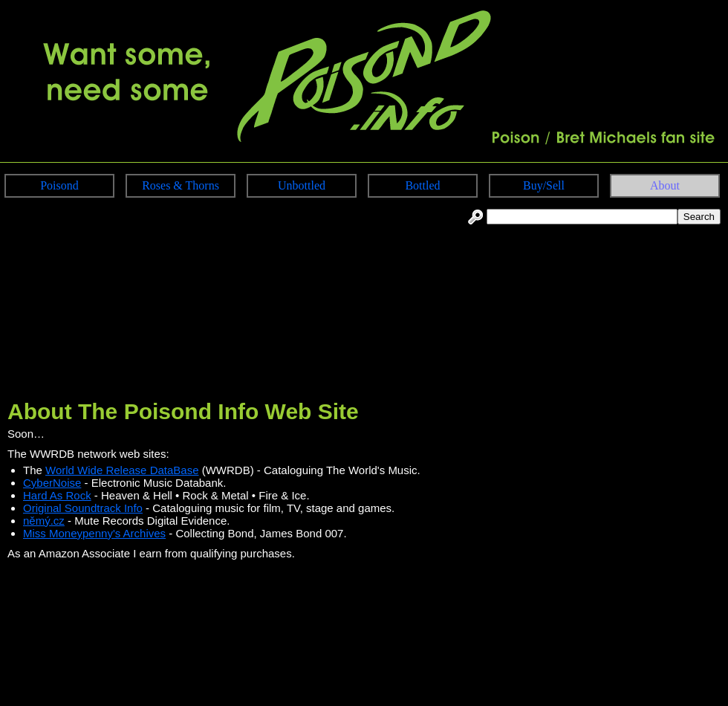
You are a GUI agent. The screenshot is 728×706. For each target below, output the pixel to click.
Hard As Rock (57, 495)
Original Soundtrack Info (83, 508)
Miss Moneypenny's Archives (94, 533)
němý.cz (44, 521)
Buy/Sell (544, 185)
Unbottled (302, 185)
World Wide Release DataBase (122, 470)
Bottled (422, 185)
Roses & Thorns (181, 185)
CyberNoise (52, 483)
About (665, 185)
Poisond (59, 185)
